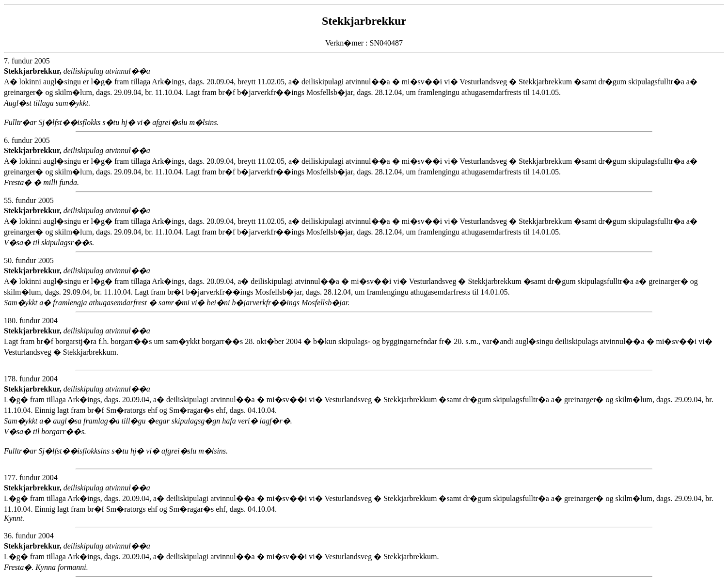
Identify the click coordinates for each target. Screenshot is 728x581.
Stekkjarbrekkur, (34, 71)
